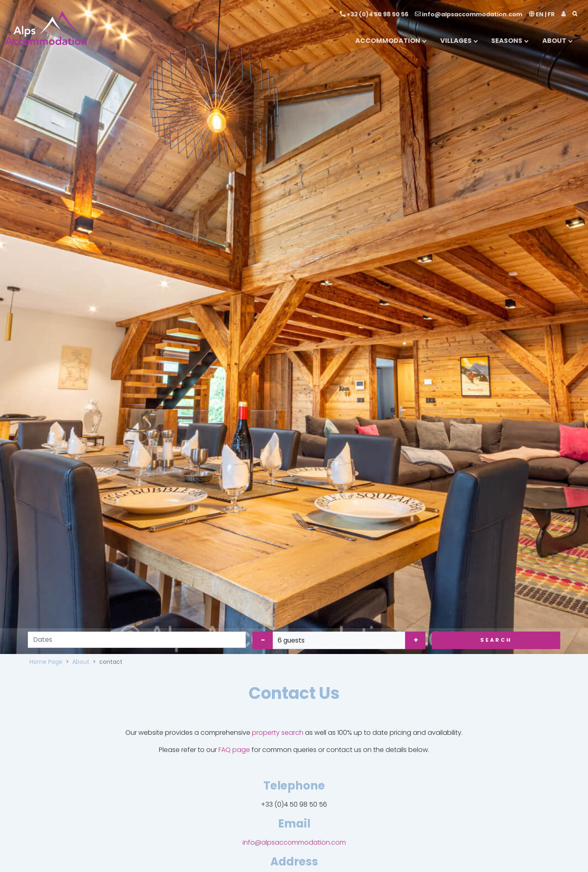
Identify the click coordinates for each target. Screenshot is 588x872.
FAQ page (234, 750)
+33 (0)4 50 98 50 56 (374, 14)
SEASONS (507, 41)
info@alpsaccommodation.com (469, 14)
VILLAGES (456, 41)
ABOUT (554, 41)
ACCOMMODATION (388, 41)
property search (278, 733)
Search (496, 640)
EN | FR (542, 14)
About (81, 662)
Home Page (46, 662)
